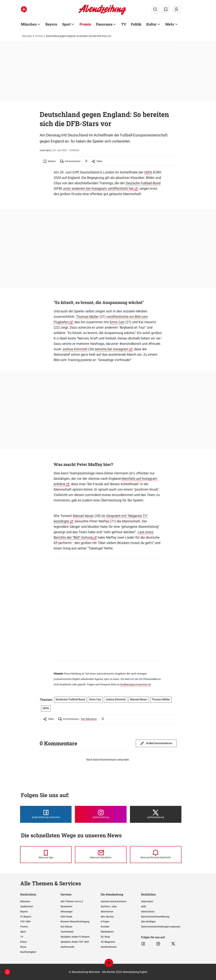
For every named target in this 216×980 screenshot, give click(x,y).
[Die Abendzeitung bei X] (156, 814)
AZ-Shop (105, 937)
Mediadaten (107, 932)
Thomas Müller (87, 317)
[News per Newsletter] (101, 855)
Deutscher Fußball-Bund (70, 699)
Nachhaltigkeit (28, 952)
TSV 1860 (25, 922)
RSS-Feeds (66, 917)
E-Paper (105, 922)
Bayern (24, 912)
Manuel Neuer (83, 516)
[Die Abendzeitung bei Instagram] (101, 814)
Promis (39, 36)
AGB (143, 906)
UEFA (148, 172)
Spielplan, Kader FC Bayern (75, 937)
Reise (23, 947)
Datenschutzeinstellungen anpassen (161, 927)
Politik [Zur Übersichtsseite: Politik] (136, 24)
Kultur (24, 942)
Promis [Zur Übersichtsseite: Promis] (85, 24)
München (25, 901)
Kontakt (105, 927)
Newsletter (66, 906)
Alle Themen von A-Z (72, 901)
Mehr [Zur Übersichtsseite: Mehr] (170, 24)
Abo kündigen (148, 922)
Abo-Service (107, 917)
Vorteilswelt (67, 932)
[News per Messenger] (46, 855)
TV (22, 937)
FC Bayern (26, 917)
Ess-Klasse (66, 927)
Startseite (27, 36)
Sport (23, 932)
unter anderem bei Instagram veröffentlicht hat (98, 188)
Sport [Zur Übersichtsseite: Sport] (66, 24)
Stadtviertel (27, 906)
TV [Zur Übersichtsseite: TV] (124, 24)
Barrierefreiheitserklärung (155, 917)
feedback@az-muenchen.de (136, 684)
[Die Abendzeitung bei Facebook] (46, 814)
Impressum (147, 901)
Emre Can (117, 322)
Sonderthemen (109, 947)
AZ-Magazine (108, 942)
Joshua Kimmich (75, 349)
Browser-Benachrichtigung (75, 922)
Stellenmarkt (67, 947)
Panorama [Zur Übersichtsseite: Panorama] (104, 24)
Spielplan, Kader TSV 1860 (75, 942)
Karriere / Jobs (109, 906)
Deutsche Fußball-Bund (143, 183)
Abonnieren (107, 912)
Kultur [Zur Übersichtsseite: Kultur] (151, 24)
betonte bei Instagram (112, 349)
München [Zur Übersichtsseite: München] (29, 24)
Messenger (67, 912)
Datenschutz (148, 912)
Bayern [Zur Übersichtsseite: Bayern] (51, 24)
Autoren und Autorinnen (114, 901)
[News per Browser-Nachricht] (156, 855)
